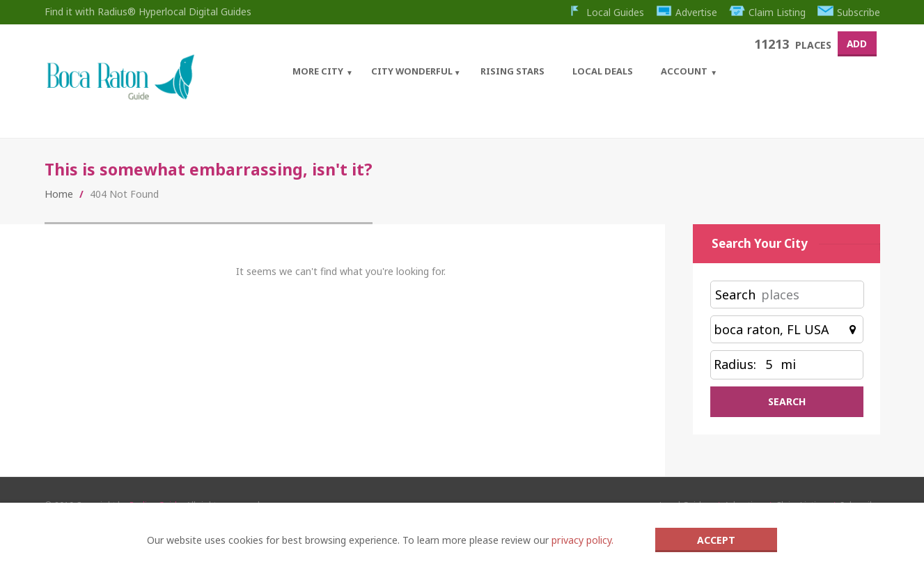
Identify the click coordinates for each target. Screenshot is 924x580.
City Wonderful (409, 70)
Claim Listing (767, 11)
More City (315, 70)
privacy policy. (583, 540)
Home (58, 197)
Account (681, 70)
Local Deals (600, 70)
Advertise (685, 11)
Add (856, 43)
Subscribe (849, 11)
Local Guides (603, 11)
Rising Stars (510, 70)
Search (735, 298)
